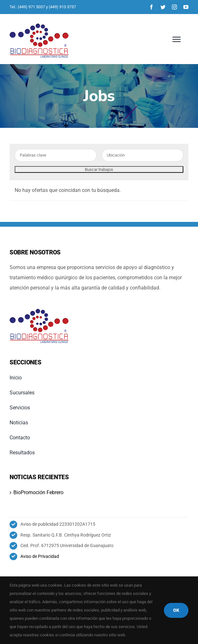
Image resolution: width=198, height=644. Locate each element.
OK (176, 610)
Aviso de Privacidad (40, 556)
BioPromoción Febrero (38, 492)
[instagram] (174, 7)
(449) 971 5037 (31, 7)
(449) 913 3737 (62, 7)
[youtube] (186, 7)
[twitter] (163, 7)
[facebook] (151, 7)
